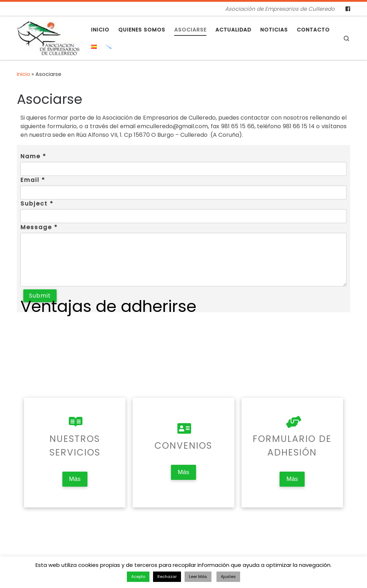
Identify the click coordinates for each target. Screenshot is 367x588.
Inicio (23, 74)
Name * (33, 156)
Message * (39, 227)
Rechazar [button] (167, 577)
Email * (33, 180)
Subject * (37, 204)
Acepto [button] (138, 577)
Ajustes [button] (228, 577)
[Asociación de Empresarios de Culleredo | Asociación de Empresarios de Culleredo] (49, 37)
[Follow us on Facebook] (348, 9)
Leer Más (198, 577)
